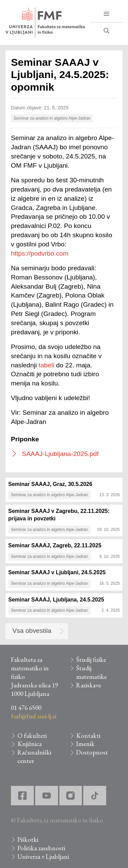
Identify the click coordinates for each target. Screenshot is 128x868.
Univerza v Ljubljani (43, 857)
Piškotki (28, 840)
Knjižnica (30, 744)
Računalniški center (34, 757)
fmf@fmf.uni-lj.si (34, 716)
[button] (106, 14)
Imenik (85, 744)
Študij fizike (91, 660)
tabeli (46, 365)
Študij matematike (91, 672)
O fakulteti (32, 736)
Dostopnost (92, 752)
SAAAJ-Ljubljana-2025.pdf (60, 454)
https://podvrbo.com (40, 253)
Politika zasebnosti (41, 848)
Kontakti (88, 736)
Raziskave (89, 685)
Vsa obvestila (32, 631)
